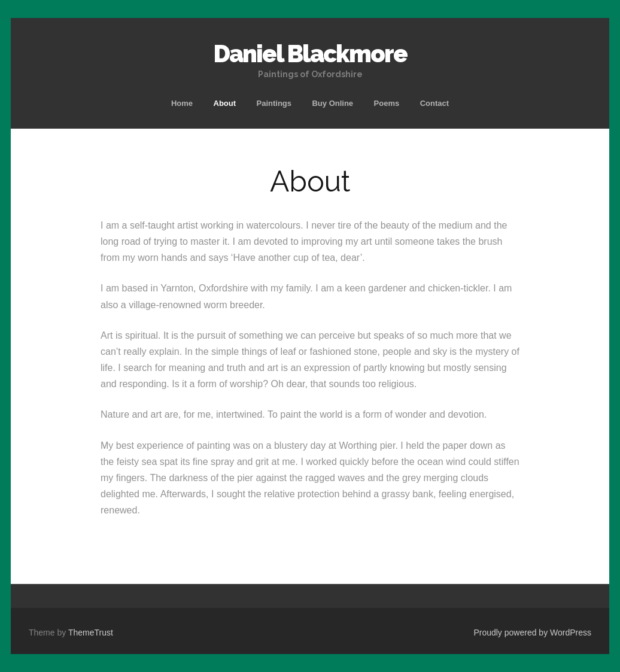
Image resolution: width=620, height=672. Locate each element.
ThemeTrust (91, 633)
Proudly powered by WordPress (532, 633)
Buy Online (332, 103)
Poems (387, 103)
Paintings (274, 103)
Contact (434, 103)
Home (182, 103)
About (225, 103)
